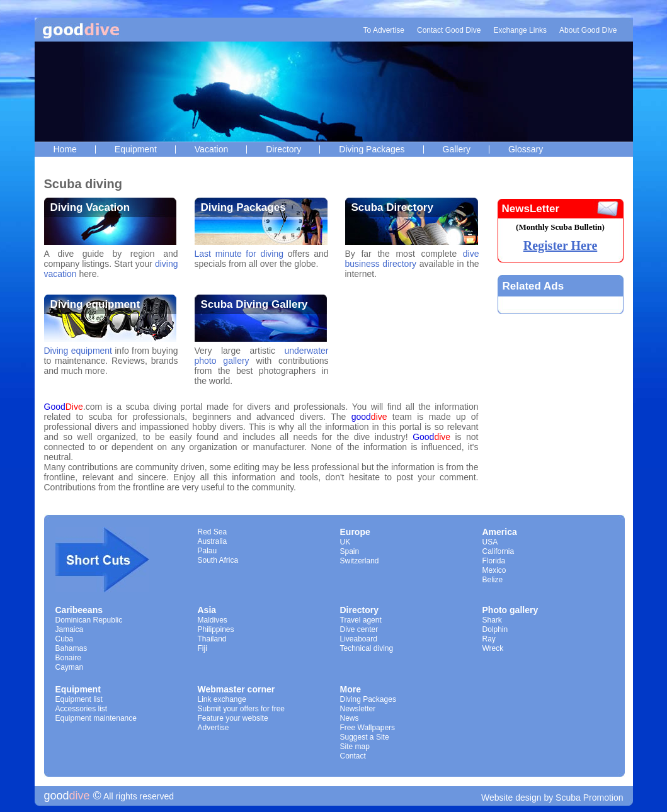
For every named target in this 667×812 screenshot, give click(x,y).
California (499, 551)
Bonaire (68, 658)
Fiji (202, 648)
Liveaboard (359, 639)
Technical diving (367, 648)
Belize (493, 580)
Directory (283, 149)
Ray (489, 639)
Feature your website (233, 718)
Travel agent (361, 620)
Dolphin (495, 629)
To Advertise (384, 30)
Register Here (561, 245)
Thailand (212, 639)
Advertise (214, 728)
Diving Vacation (90, 207)
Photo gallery (510, 610)
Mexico (494, 570)
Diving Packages (372, 149)
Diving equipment (95, 304)
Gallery (457, 149)
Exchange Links (520, 30)
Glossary (526, 149)
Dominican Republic (89, 620)
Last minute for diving (239, 254)
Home (65, 149)
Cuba (65, 639)
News (350, 718)
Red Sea (213, 532)
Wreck (493, 648)
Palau (208, 551)
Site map (355, 747)
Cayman (70, 667)
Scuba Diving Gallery (254, 304)
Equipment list (79, 699)
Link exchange (222, 699)
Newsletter (358, 709)
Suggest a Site (365, 737)
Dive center (359, 629)
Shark (492, 620)
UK (345, 542)
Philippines (216, 629)
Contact (353, 756)
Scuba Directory (392, 207)
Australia (213, 541)
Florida (494, 561)
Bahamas (71, 648)
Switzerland (360, 561)
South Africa (218, 560)
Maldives (213, 620)
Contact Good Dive (449, 30)
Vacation (211, 149)
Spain (350, 551)
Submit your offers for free (242, 709)
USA (490, 542)
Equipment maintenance (96, 718)
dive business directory (412, 259)
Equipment (136, 149)
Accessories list (82, 709)
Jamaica (70, 629)
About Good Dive (588, 30)
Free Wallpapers (368, 728)
